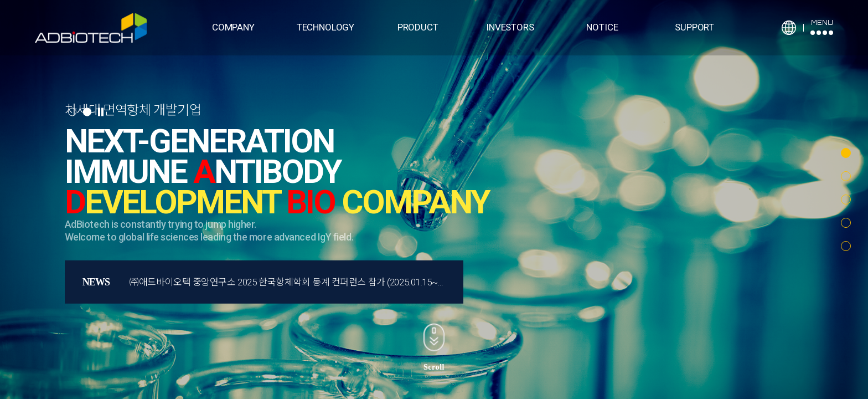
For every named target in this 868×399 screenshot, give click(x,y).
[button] (846, 153)
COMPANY (233, 27)
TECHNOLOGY (325, 27)
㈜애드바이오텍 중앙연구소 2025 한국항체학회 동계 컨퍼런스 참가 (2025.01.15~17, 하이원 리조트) (318, 282)
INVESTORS (510, 27)
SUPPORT (694, 27)
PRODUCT (418, 27)
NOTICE (602, 27)
